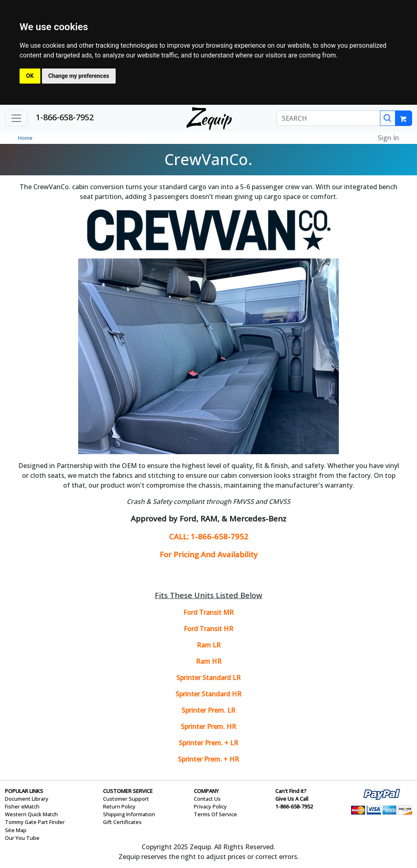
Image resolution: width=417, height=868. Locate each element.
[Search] (388, 118)
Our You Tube (22, 838)
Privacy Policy (210, 806)
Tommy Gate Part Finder (35, 822)
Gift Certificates (122, 822)
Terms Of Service (215, 814)
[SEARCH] (328, 118)
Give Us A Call (292, 799)
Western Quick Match (31, 814)
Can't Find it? (291, 791)
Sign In (388, 138)
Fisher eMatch (22, 806)
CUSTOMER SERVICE (128, 791)
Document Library (27, 799)
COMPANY (206, 791)
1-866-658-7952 (65, 117)
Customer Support (126, 799)
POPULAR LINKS (24, 791)
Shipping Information (129, 814)
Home (25, 138)
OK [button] (30, 76)
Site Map (16, 830)
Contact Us (207, 799)
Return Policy (119, 806)
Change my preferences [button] (79, 76)
